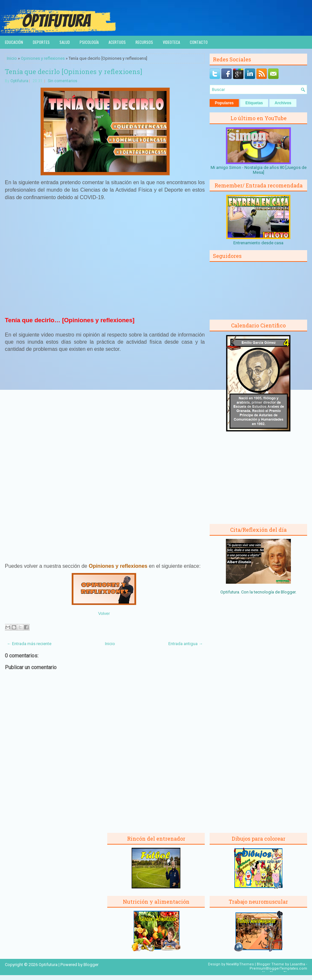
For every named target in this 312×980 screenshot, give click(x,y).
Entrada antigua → (186, 644)
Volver (104, 613)
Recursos (144, 42)
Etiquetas (254, 103)
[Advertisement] (105, 261)
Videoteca (171, 42)
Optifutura (19, 81)
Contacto (199, 42)
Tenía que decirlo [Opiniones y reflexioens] (73, 71)
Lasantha (298, 964)
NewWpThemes (240, 964)
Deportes (41, 42)
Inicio (12, 58)
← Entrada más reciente (29, 644)
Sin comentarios (63, 81)
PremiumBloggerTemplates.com (278, 968)
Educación (14, 42)
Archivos (283, 103)
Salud (65, 42)
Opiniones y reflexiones (43, 58)
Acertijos (117, 42)
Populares (224, 103)
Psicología (89, 42)
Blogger (288, 592)
